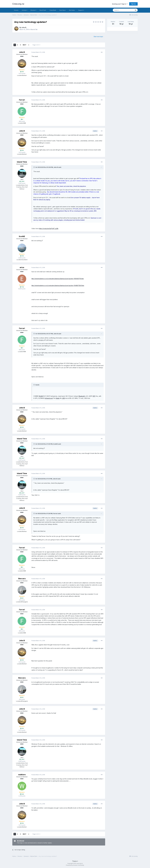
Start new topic (98, 37)
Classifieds (53, 10)
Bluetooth (82, 396)
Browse (33, 10)
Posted (38, 52)
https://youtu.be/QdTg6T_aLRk (49, 229)
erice (22, 267)
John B (24, 27)
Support (81, 10)
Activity (24, 10)
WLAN (41, 396)
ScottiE (22, 236)
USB (63, 398)
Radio (58, 398)
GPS (94, 396)
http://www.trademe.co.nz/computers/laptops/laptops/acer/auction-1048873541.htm (58, 286)
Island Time (22, 162)
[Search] (123, 10)
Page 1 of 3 (36, 45)
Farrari (22, 100)
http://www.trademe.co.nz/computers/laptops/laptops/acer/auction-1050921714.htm (58, 279)
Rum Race (63, 10)
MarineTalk (34, 29)
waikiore (22, 775)
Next (24, 45)
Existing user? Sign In (120, 4)
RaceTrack (43, 10)
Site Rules (72, 10)
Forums (16, 10)
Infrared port (49, 398)
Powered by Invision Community (75, 865)
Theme (75, 861)
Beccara (22, 579)
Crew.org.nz (18, 4)
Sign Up (133, 4)
